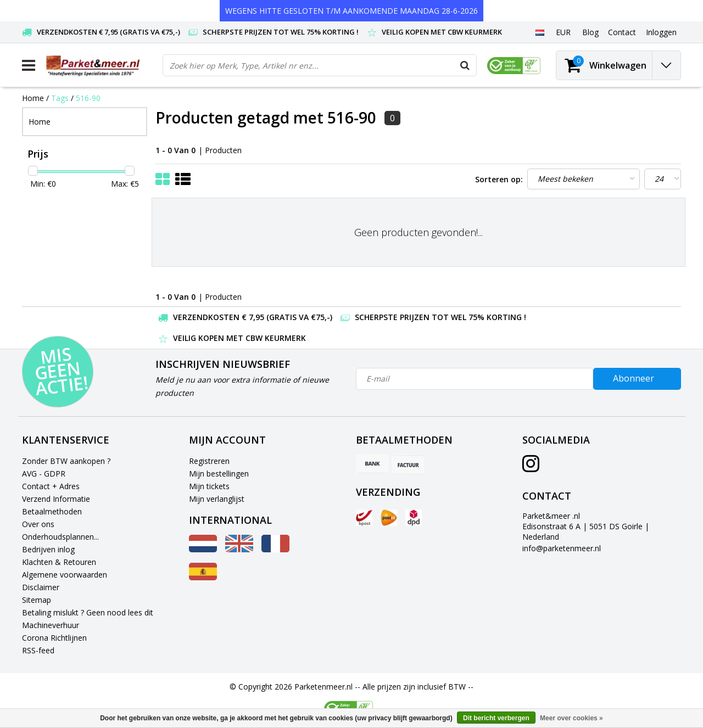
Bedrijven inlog (48, 549)
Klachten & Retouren (59, 562)
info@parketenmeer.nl (562, 548)
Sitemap (37, 600)
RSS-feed (38, 650)
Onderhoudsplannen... (60, 537)
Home (33, 98)
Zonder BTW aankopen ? (66, 461)
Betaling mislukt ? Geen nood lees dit (88, 612)
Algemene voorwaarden (65, 575)
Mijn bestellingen (219, 474)
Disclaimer (41, 587)
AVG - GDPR (44, 474)
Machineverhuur (51, 625)
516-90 (88, 98)
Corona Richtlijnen (54, 638)
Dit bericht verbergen (496, 718)
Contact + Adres (51, 486)
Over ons (38, 524)
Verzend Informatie (56, 499)
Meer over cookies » (571, 718)
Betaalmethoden (52, 511)
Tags (60, 98)
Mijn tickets (209, 486)
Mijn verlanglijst (217, 499)
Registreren (209, 461)
